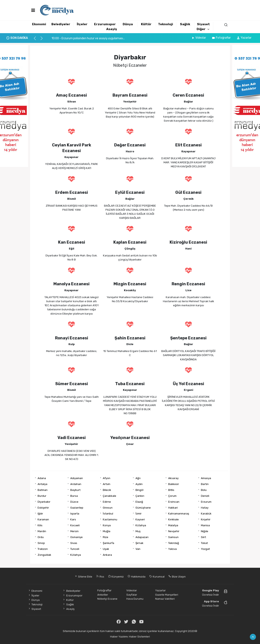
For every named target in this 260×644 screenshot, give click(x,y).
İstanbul (108, 513)
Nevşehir (174, 531)
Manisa (205, 525)
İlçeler (82, 24)
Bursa (74, 496)
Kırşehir (206, 519)
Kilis (40, 525)
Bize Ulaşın (177, 576)
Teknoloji (166, 24)
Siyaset (203, 24)
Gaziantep (77, 508)
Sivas (74, 543)
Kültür (146, 24)
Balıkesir (174, 484)
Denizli (205, 496)
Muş (138, 531)
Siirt (203, 537)
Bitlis (171, 490)
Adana (42, 478)
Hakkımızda (136, 576)
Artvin (107, 484)
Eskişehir (43, 508)
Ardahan (76, 484)
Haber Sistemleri (139, 636)
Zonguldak (44, 555)
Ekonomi (39, 24)
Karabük (206, 513)
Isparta (75, 513)
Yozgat (205, 549)
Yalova (172, 549)
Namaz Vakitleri (165, 599)
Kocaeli (75, 525)
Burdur (42, 496)
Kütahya (141, 525)
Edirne (107, 502)
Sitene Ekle (83, 576)
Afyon (107, 478)
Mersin (74, 531)
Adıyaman (77, 478)
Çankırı (140, 496)
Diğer (201, 29)
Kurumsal (157, 576)
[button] (37, 40)
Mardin (42, 531)
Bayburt (75, 490)
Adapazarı (142, 537)
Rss (100, 576)
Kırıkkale (173, 519)
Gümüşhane (143, 508)
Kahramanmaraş (179, 513)
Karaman (43, 519)
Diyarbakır (44, 502)
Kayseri (140, 519)
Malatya (173, 525)
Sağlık (185, 24)
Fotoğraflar (221, 38)
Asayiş (112, 29)
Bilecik (107, 490)
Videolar (199, 38)
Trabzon (43, 549)
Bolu (204, 490)
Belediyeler (61, 24)
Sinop (41, 543)
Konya (107, 525)
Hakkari (173, 508)
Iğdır (40, 513)
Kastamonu (110, 519)
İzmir (139, 513)
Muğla (107, 531)
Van (138, 549)
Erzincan (174, 502)
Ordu (41, 537)
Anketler (103, 595)
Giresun (108, 508)
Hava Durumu (135, 599)
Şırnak (139, 543)
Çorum (172, 496)
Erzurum (206, 502)
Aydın (139, 484)
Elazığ (139, 502)
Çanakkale (109, 496)
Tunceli (75, 549)
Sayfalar (132, 595)
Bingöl (139, 490)
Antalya (42, 484)
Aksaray (173, 478)
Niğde (205, 531)
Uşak (106, 549)
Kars (73, 519)
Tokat (204, 543)
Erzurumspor (105, 24)
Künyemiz (116, 576)
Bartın (205, 484)
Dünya (128, 24)
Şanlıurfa (108, 543)
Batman (43, 490)
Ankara (107, 555)
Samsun (173, 537)
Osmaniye (76, 537)
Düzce (74, 502)
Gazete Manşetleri (167, 595)
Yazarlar (244, 38)
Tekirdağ (174, 543)
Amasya (206, 478)
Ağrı (138, 478)
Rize (106, 537)
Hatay (205, 508)
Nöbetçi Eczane (107, 599)
